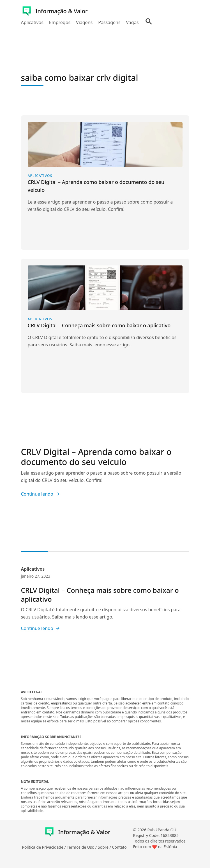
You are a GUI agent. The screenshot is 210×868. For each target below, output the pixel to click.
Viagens (84, 22)
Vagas (132, 22)
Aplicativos (32, 22)
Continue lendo (41, 494)
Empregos (60, 22)
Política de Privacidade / (45, 847)
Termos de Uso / (82, 847)
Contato (119, 847)
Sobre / (105, 847)
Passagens (109, 22)
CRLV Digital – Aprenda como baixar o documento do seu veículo (96, 457)
